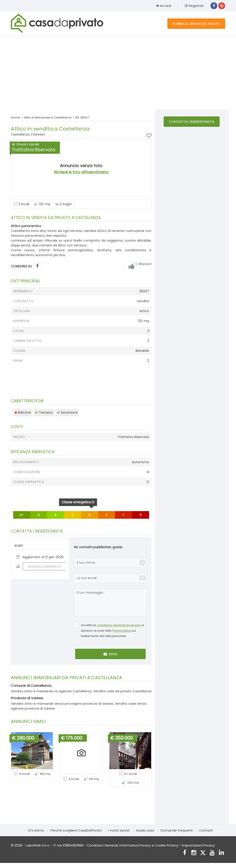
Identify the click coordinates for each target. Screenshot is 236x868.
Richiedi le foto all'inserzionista (81, 172)
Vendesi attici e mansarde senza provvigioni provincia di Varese (62, 704)
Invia (110, 654)
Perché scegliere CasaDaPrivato (76, 830)
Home (15, 117)
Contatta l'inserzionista (192, 122)
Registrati (194, 6)
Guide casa (145, 830)
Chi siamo (36, 830)
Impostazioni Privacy (198, 845)
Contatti (206, 830)
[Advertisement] (118, 73)
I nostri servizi (119, 830)
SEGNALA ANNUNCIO (42, 566)
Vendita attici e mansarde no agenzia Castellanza (51, 691)
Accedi (164, 6)
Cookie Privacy (166, 845)
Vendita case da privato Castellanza (122, 691)
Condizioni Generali (102, 845)
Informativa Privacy (135, 845)
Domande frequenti (177, 830)
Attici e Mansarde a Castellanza (48, 117)
